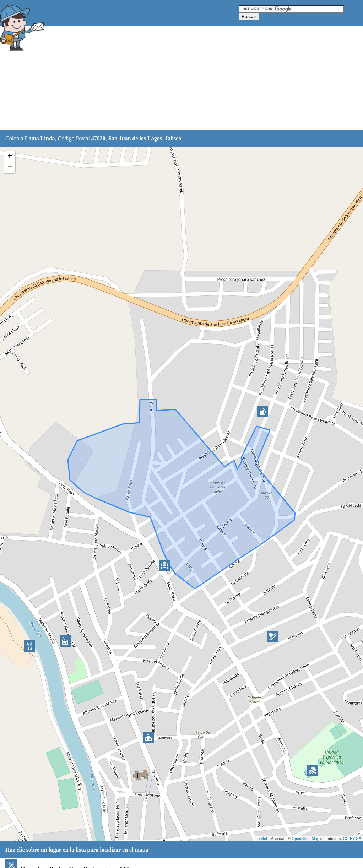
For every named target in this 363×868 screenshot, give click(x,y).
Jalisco (173, 138)
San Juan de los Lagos (135, 138)
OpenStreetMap (305, 839)
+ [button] (10, 157)
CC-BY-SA (352, 839)
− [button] (10, 168)
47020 (98, 138)
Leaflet (261, 839)
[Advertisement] (177, 78)
